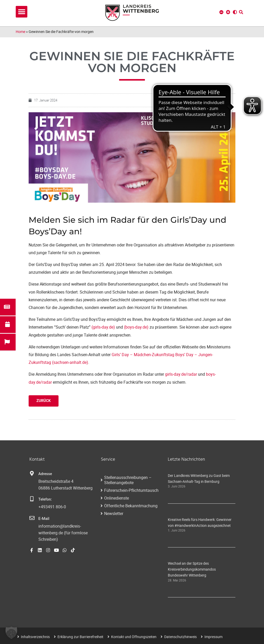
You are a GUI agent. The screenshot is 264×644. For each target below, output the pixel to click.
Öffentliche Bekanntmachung (131, 506)
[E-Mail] (32, 518)
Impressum (213, 637)
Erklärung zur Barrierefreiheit (80, 637)
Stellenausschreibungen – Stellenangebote (128, 480)
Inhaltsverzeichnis (35, 637)
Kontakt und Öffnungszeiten (134, 637)
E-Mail (44, 518)
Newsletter (114, 513)
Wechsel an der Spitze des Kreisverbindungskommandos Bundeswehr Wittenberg (192, 569)
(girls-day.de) (103, 327)
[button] (22, 12)
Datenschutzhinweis (180, 637)
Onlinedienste (117, 498)
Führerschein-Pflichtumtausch (131, 490)
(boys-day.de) (136, 327)
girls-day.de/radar (181, 374)
